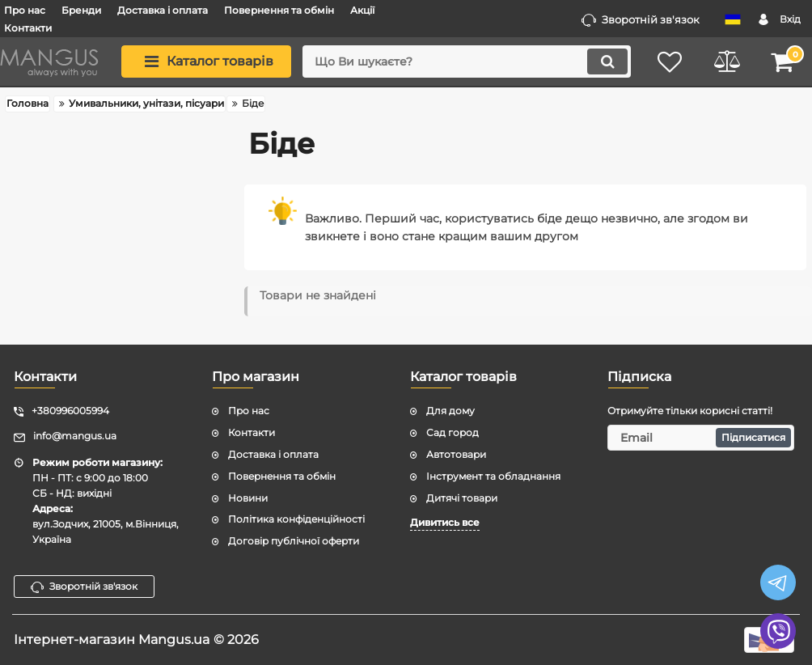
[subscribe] (701, 438)
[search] (467, 61)
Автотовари (456, 454)
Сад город (453, 432)
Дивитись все (445, 522)
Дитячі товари (462, 498)
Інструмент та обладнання (493, 476)
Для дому (450, 411)
